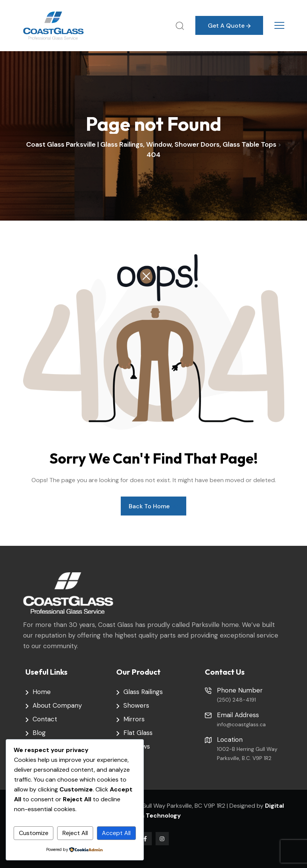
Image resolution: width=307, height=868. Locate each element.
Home (42, 692)
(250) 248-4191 (236, 700)
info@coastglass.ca (241, 724)
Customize (34, 833)
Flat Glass (138, 733)
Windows (137, 746)
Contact (45, 719)
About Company (57, 705)
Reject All (75, 833)
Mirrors (134, 719)
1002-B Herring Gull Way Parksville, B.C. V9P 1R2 (247, 754)
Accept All (116, 833)
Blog (39, 733)
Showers (136, 705)
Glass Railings (143, 692)
